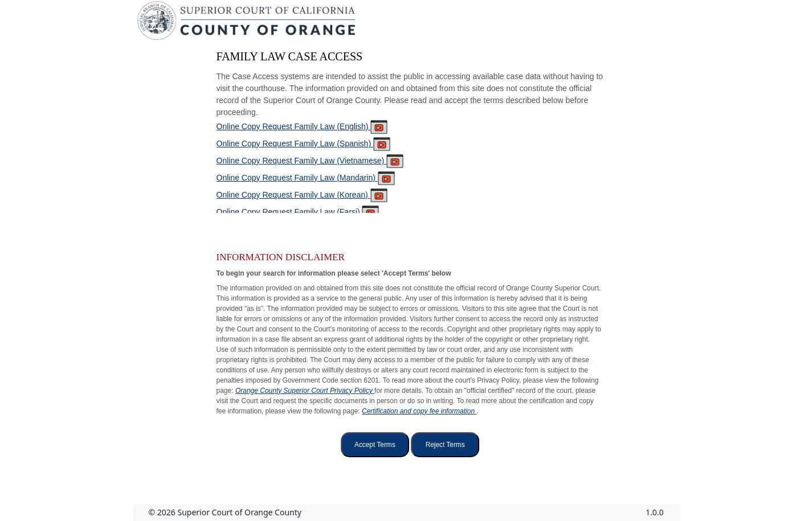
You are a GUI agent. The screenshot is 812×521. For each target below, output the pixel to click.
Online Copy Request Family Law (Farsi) (298, 212)
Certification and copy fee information (419, 411)
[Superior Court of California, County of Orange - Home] (248, 23)
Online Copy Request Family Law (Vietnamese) (310, 161)
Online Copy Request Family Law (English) (302, 126)
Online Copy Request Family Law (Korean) (302, 195)
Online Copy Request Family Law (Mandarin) (306, 178)
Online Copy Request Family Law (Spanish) (303, 143)
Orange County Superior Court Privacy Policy (305, 391)
